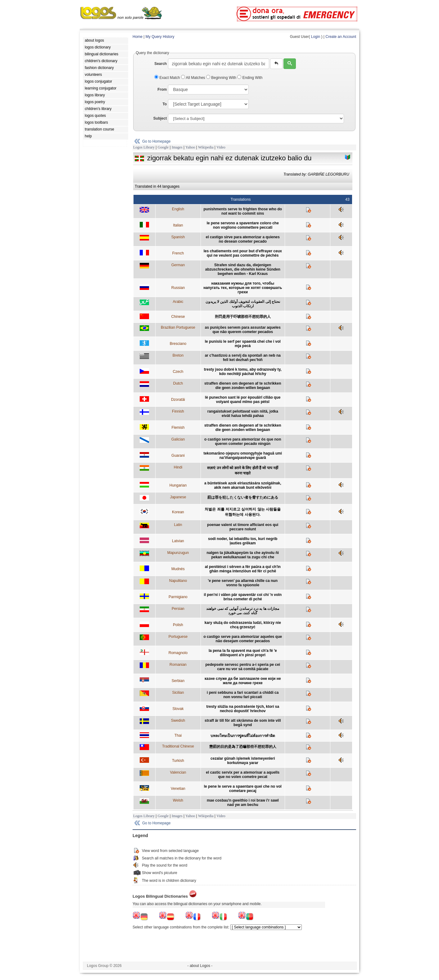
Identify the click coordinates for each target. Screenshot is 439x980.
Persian (178, 609)
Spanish (178, 237)
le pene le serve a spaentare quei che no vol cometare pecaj (243, 789)
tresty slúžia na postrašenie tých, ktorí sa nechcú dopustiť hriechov (243, 709)
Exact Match (168, 78)
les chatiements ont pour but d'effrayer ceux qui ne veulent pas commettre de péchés (243, 253)
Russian (178, 288)
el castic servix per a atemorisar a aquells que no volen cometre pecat (243, 775)
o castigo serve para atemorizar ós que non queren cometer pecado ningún (243, 442)
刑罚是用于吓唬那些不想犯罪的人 (243, 317)
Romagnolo (178, 653)
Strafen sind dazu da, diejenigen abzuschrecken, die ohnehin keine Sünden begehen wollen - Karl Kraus (243, 269)
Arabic (178, 302)
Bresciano (178, 344)
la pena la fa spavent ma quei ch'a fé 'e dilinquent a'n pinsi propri (243, 653)
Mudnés (178, 569)
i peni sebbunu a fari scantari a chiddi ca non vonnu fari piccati (243, 695)
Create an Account (341, 37)
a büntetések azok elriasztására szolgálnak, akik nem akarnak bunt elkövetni (243, 485)
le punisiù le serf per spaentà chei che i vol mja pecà (243, 344)
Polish (178, 625)
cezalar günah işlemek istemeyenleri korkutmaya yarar (243, 761)
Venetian (178, 789)
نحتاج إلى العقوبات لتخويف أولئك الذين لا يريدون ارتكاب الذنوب (243, 304)
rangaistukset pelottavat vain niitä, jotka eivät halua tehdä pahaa (243, 414)
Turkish (178, 761)
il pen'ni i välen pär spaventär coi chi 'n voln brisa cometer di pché (243, 597)
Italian (178, 225)
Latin (178, 525)
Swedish (178, 721)
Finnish (178, 411)
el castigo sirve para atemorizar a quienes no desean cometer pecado (243, 239)
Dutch (178, 383)
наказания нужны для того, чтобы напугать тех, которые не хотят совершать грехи (243, 288)
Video (221, 147)
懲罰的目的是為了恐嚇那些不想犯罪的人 (243, 747)
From (162, 89)
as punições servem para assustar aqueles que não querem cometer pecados (243, 330)
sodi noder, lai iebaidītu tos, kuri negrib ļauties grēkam (243, 541)
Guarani (178, 456)
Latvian (178, 541)
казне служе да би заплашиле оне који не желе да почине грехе (243, 681)
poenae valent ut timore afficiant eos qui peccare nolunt (243, 527)
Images (177, 147)
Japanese (178, 497)
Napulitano (178, 581)
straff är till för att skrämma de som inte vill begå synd (243, 723)
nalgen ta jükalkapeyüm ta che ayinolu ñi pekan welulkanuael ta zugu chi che (243, 555)
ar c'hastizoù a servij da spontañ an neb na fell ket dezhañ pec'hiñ (243, 358)
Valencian (178, 772)
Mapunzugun (178, 553)
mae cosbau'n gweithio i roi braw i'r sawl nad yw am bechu (243, 803)
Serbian (178, 681)
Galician (178, 439)
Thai (178, 735)
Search (161, 64)
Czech (178, 372)
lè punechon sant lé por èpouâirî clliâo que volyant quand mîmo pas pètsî (243, 400)
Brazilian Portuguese (178, 327)
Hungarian (178, 485)
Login (316, 37)
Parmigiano (178, 597)
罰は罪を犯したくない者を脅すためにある (243, 497)
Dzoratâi (178, 400)
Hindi (178, 467)
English (178, 209)
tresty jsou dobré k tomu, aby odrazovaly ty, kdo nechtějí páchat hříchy (243, 372)
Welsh (178, 800)
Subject (160, 118)
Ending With (250, 78)
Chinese (178, 317)
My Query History (160, 37)
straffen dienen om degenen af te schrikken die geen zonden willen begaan (243, 386)
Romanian (178, 665)
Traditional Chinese (178, 746)
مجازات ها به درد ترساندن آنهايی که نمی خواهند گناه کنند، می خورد (243, 611)
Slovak (178, 709)
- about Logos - (200, 966)
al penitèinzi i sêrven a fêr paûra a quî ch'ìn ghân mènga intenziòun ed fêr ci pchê (243, 569)
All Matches (194, 78)
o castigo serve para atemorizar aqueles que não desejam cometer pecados (243, 639)
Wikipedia (206, 147)
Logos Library (144, 147)
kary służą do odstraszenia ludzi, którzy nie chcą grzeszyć (243, 625)
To (165, 104)
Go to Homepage (156, 141)
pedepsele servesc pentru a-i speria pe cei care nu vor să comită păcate (243, 667)
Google (163, 147)
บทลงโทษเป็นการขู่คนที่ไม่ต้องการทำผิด (243, 736)
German (178, 265)
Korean (178, 512)
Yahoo (190, 147)
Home (138, 37)
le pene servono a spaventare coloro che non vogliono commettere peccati (243, 225)
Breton (178, 355)
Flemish (178, 428)
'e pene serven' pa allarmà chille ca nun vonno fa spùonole (243, 583)
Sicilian (178, 693)
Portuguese (178, 637)
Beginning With (222, 78)
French (178, 253)
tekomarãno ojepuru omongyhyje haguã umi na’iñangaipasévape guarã (243, 456)
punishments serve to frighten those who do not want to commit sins (243, 211)
